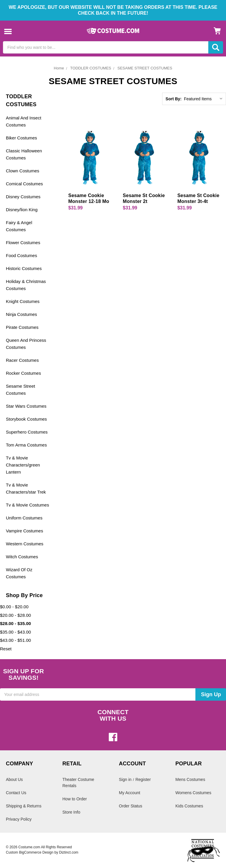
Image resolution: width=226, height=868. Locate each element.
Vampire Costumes (24, 531)
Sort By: (174, 99)
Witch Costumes (22, 557)
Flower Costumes (23, 243)
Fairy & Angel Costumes (19, 226)
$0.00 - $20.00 (14, 607)
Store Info (71, 812)
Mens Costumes (190, 779)
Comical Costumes (24, 184)
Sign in (125, 779)
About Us (14, 779)
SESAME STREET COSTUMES (145, 68)
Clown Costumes (23, 171)
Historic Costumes (24, 268)
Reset (6, 649)
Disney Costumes (23, 197)
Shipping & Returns (24, 806)
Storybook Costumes (26, 419)
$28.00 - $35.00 (15, 623)
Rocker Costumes (23, 373)
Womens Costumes (193, 793)
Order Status (131, 806)
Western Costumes (25, 544)
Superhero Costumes (27, 432)
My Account (129, 793)
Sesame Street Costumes (20, 390)
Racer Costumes (22, 360)
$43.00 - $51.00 (15, 640)
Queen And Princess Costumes (26, 344)
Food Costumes (21, 255)
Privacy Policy (19, 819)
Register (143, 779)
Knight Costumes (23, 301)
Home (59, 68)
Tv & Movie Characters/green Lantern (23, 465)
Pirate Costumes (22, 327)
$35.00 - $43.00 (15, 632)
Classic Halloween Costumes (24, 154)
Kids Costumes (189, 806)
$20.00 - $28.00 (15, 615)
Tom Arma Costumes (26, 445)
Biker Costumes (21, 138)
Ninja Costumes (21, 314)
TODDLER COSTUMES (91, 68)
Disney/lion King (22, 210)
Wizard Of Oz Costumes (19, 573)
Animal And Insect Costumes (24, 121)
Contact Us (16, 793)
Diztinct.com (69, 852)
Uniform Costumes (24, 518)
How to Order (75, 799)
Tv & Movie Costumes (28, 505)
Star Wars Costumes (26, 406)
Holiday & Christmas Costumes (26, 285)
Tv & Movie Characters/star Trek (26, 488)
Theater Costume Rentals (78, 783)
